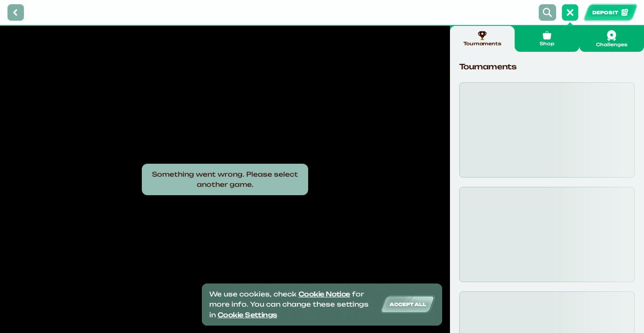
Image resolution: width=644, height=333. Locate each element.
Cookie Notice (324, 294)
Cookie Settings (247, 315)
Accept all (408, 304)
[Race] (570, 12)
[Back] (16, 12)
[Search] (547, 12)
